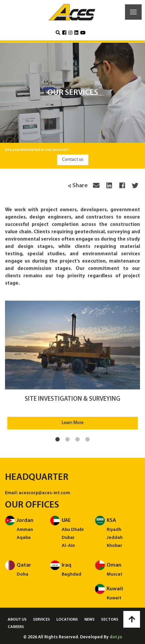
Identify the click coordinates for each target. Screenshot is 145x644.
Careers (16, 627)
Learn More (72, 423)
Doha (22, 574)
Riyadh (114, 530)
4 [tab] (88, 439)
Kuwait (114, 598)
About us (17, 620)
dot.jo (116, 637)
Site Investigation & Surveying (72, 399)
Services (41, 620)
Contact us (73, 160)
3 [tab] (78, 439)
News (89, 620)
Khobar (114, 546)
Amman (25, 530)
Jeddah (115, 538)
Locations (67, 620)
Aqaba (24, 538)
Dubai (68, 538)
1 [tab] (58, 439)
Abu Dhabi (73, 530)
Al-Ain (68, 546)
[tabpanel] (72, 365)
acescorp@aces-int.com (44, 493)
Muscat (114, 574)
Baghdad (71, 574)
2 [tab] (68, 439)
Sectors (110, 620)
